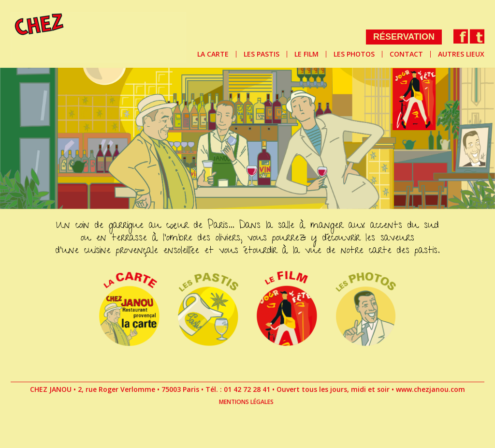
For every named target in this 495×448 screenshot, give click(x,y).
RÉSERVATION (404, 37)
